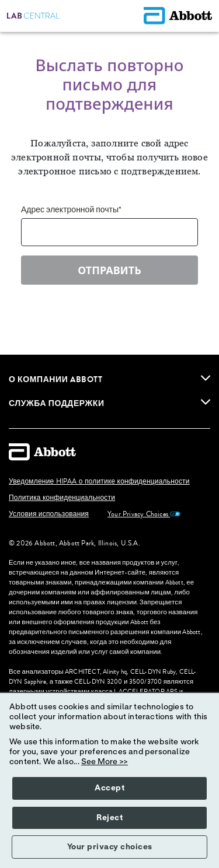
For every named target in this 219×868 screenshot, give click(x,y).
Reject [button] (109, 818)
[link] (206, 378)
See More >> (105, 762)
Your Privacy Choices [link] (144, 514)
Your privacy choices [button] (110, 847)
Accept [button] (109, 788)
